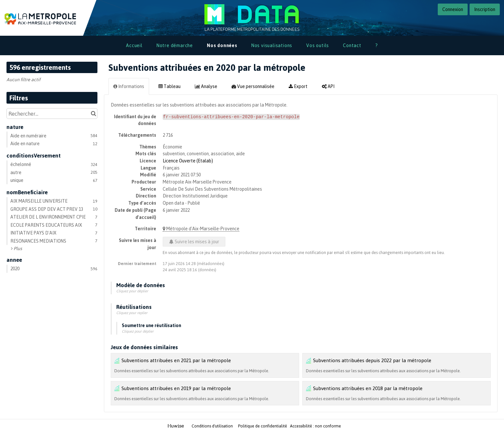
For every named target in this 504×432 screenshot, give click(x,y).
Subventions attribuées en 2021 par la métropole (176, 360)
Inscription (485, 9)
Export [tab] (298, 86)
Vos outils (318, 45)
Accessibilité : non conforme (315, 426)
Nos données (222, 45)
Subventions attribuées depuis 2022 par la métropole (372, 360)
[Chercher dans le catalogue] (93, 114)
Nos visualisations (272, 45)
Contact (352, 45)
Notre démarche (175, 45)
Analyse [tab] (206, 86)
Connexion (453, 9)
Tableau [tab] (170, 86)
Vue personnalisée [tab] (253, 86)
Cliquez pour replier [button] (132, 313)
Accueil (134, 45)
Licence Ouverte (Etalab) (188, 161)
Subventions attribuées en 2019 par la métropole (176, 388)
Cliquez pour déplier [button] (132, 291)
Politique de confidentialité (263, 426)
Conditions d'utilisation (213, 426)
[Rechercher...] (52, 114)
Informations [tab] (129, 86)
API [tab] (328, 86)
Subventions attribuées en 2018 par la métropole (368, 388)
